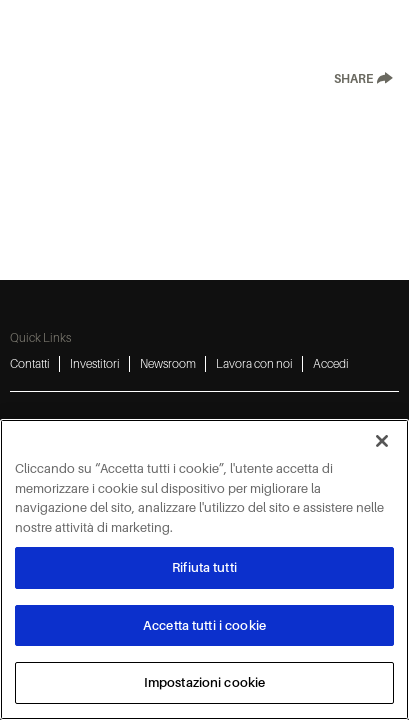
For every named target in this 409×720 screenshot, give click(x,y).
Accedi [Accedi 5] (331, 364)
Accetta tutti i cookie (204, 625)
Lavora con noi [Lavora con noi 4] (254, 364)
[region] (204, 569)
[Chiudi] (382, 441)
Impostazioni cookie (204, 682)
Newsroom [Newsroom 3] (168, 364)
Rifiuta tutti (204, 567)
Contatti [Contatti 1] (30, 364)
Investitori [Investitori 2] (95, 364)
